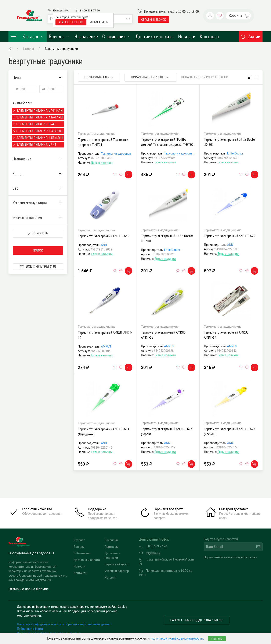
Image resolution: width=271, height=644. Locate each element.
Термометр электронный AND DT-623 (230, 236)
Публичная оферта (30, 629)
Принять (217, 639)
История (110, 577)
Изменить (99, 22)
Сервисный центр (117, 564)
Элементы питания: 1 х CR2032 (40, 131)
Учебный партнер (117, 571)
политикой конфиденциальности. (177, 638)
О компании (117, 36)
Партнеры (112, 547)
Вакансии (111, 540)
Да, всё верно (71, 22)
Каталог (28, 36)
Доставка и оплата (155, 36)
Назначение (86, 36)
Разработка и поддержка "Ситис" (197, 620)
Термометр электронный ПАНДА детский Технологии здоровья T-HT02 (167, 142)
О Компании (82, 553)
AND (104, 245)
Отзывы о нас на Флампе (29, 589)
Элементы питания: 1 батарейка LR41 (40, 117)
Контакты (209, 36)
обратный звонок (154, 19)
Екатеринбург (62, 10)
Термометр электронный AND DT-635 (104, 236)
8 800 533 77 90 (90, 10)
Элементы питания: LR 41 (36, 145)
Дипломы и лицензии (113, 556)
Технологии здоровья (116, 154)
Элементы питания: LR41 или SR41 (40, 111)
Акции (251, 36)
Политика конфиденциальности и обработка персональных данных (64, 624)
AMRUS (106, 346)
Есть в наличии (102, 163)
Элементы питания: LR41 (36, 124)
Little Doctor (235, 153)
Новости (187, 36)
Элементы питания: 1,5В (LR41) (40, 138)
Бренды (59, 36)
